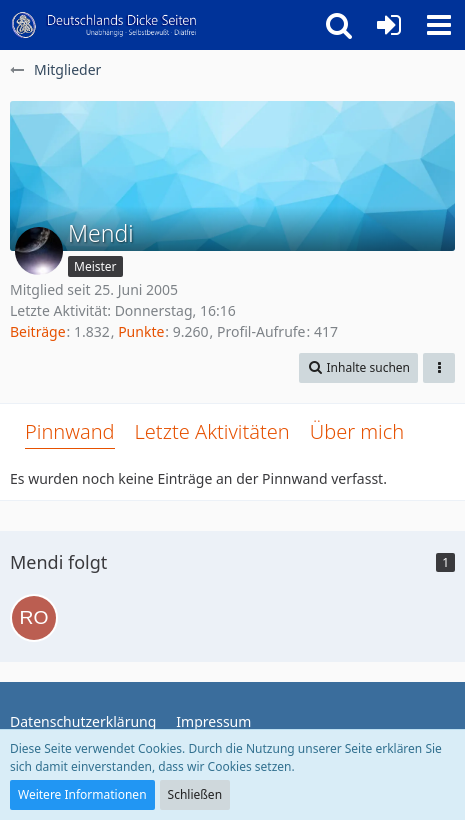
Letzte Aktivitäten (212, 431)
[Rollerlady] (34, 618)
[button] (439, 25)
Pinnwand (70, 431)
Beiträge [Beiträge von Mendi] (38, 331)
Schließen (195, 794)
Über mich (357, 431)
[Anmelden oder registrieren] (389, 25)
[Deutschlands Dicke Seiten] (104, 25)
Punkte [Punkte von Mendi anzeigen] (141, 331)
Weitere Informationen (82, 794)
